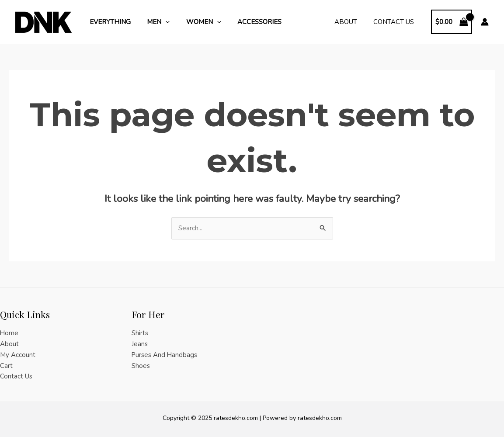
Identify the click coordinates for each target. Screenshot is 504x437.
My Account (18, 355)
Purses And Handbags (165, 355)
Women (195, 22)
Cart (6, 366)
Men (153, 22)
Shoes (141, 366)
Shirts (140, 333)
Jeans (140, 344)
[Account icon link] (485, 22)
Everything (108, 22)
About (351, 22)
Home (9, 333)
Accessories (248, 22)
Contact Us (395, 22)
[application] (161, 22)
